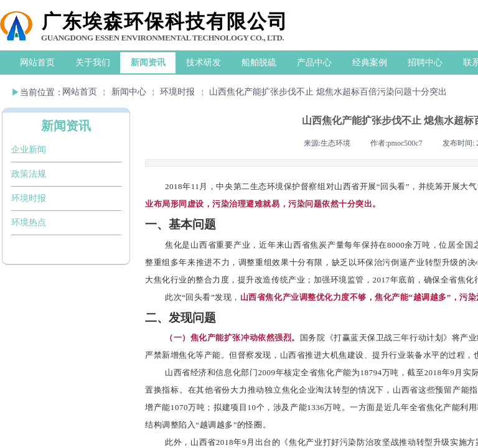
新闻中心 (129, 92)
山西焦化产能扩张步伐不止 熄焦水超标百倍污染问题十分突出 (328, 92)
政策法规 (29, 174)
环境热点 (29, 222)
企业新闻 (29, 150)
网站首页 (80, 92)
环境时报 (177, 92)
